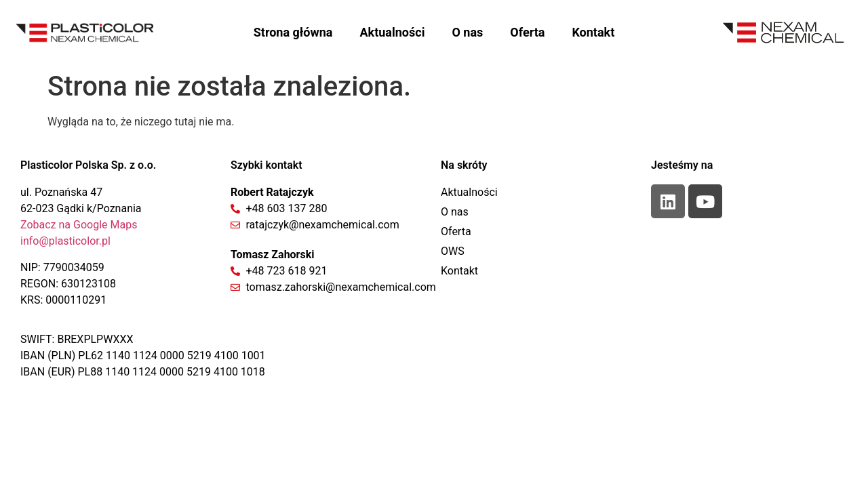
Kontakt (593, 32)
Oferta (527, 32)
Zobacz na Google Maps (79, 225)
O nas (467, 32)
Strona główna (293, 32)
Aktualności (392, 32)
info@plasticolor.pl (65, 241)
